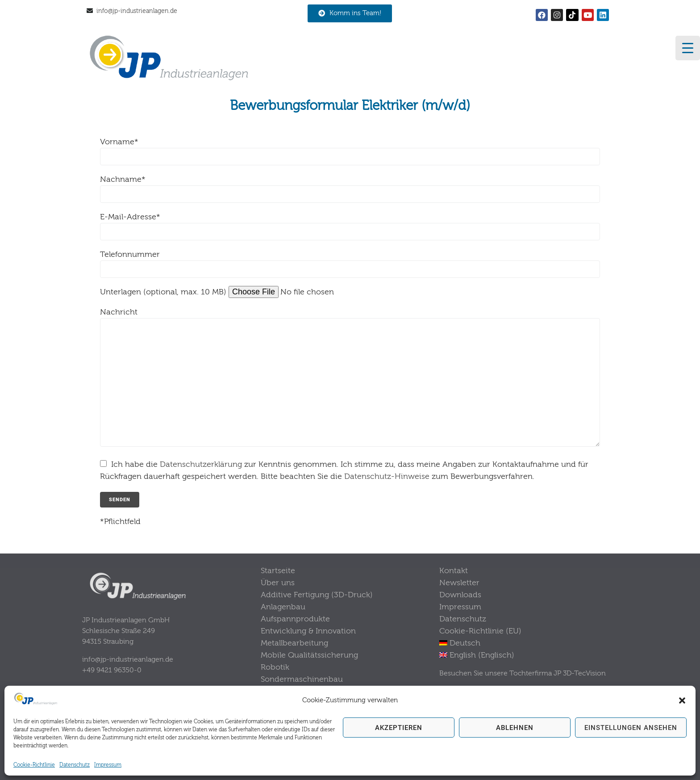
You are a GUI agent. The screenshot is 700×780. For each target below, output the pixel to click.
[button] (682, 700)
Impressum (108, 765)
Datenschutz (75, 765)
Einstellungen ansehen (631, 728)
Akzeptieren (399, 728)
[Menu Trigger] (688, 48)
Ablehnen (515, 728)
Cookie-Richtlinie (34, 765)
